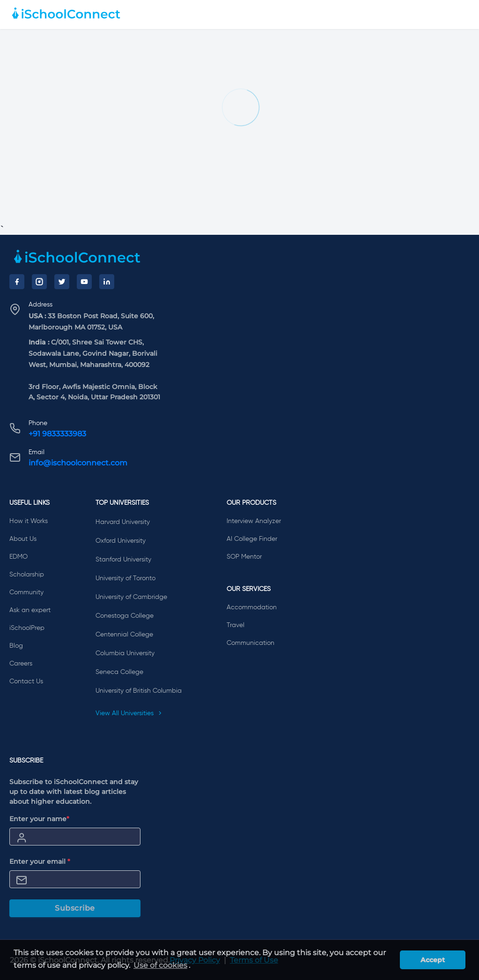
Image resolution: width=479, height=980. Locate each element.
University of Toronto (125, 578)
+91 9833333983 (57, 434)
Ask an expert (30, 610)
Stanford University (123, 560)
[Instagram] (39, 282)
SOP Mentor (244, 557)
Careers (21, 664)
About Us (23, 539)
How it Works (29, 521)
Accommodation (252, 607)
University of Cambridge (131, 597)
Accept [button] (433, 960)
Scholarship (27, 575)
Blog (16, 646)
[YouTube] (84, 282)
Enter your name (39, 819)
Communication (251, 643)
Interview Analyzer (254, 521)
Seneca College (119, 672)
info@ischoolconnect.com (78, 463)
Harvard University (123, 522)
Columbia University (125, 653)
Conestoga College (125, 616)
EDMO (18, 557)
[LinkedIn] (107, 282)
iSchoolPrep (27, 628)
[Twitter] (62, 282)
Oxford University (121, 541)
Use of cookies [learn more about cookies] (160, 965)
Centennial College (124, 635)
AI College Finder (252, 539)
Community (26, 592)
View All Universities (129, 713)
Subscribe (75, 908)
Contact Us (26, 681)
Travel (236, 625)
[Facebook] (17, 282)
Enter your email (40, 861)
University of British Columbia (139, 691)
